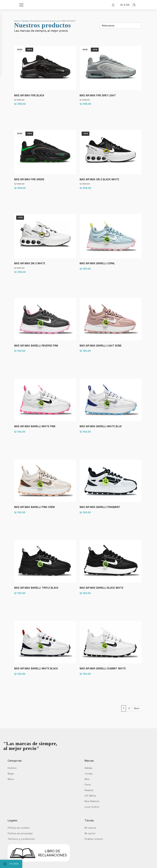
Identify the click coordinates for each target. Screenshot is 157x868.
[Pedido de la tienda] (121, 26)
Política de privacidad (20, 844)
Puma (88, 795)
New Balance (92, 812)
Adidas (88, 778)
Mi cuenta (90, 838)
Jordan (89, 784)
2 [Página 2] (129, 719)
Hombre (12, 778)
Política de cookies (19, 838)
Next (137, 719)
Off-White (90, 806)
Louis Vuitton (92, 817)
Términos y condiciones (21, 849)
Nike (87, 790)
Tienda (25, 21)
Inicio (17, 21)
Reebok (89, 800)
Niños (11, 790)
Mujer (11, 784)
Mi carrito (90, 844)
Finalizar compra (94, 849)
